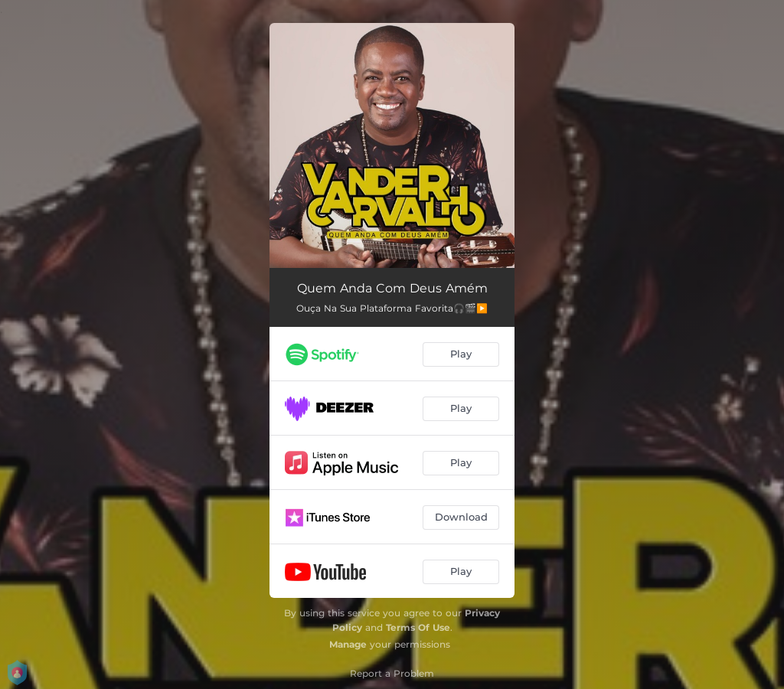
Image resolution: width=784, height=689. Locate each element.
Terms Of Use (418, 627)
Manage (348, 644)
